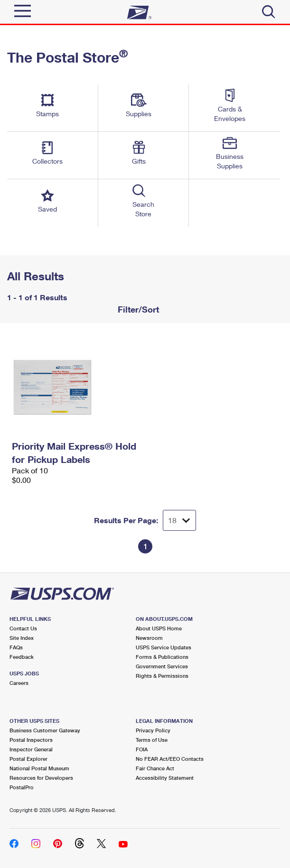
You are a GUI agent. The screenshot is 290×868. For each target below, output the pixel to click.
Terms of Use (152, 740)
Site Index (22, 638)
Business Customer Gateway (45, 730)
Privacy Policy (153, 730)
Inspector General (31, 749)
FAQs (16, 647)
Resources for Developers (41, 778)
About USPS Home (159, 628)
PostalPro (22, 787)
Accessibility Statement (165, 778)
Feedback (22, 657)
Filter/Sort (137, 309)
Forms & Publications (162, 657)
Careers (19, 683)
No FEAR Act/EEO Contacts (170, 759)
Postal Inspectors (31, 740)
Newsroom (149, 638)
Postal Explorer (28, 759)
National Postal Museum (39, 768)
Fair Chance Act (155, 768)
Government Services (162, 666)
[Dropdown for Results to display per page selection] (179, 520)
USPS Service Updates (164, 647)
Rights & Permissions (162, 676)
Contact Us (23, 628)
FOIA (142, 749)
